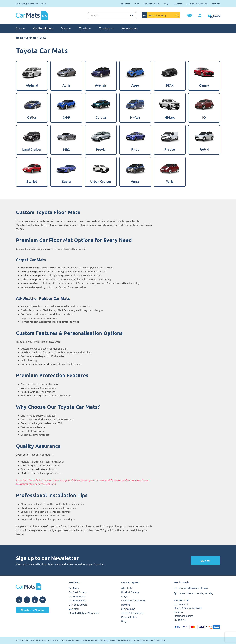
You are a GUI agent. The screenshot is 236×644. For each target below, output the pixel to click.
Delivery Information (197, 4)
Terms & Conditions (132, 613)
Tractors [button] (106, 28)
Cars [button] (21, 28)
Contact (178, 4)
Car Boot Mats (77, 596)
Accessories (129, 28)
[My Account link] (200, 16)
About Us (125, 4)
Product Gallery (152, 4)
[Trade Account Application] (189, 16)
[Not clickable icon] (112, 15)
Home (20, 38)
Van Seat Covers (78, 604)
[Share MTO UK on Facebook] (27, 600)
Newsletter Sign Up (32, 610)
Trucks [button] (85, 28)
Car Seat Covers (78, 592)
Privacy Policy (129, 617)
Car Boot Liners (43, 28)
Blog (137, 4)
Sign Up (206, 560)
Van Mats (74, 609)
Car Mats (31, 38)
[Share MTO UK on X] (19, 600)
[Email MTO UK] (43, 600)
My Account (128, 609)
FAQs (167, 4)
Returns (216, 4)
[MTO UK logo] (39, 587)
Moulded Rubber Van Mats (84, 613)
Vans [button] (66, 28)
